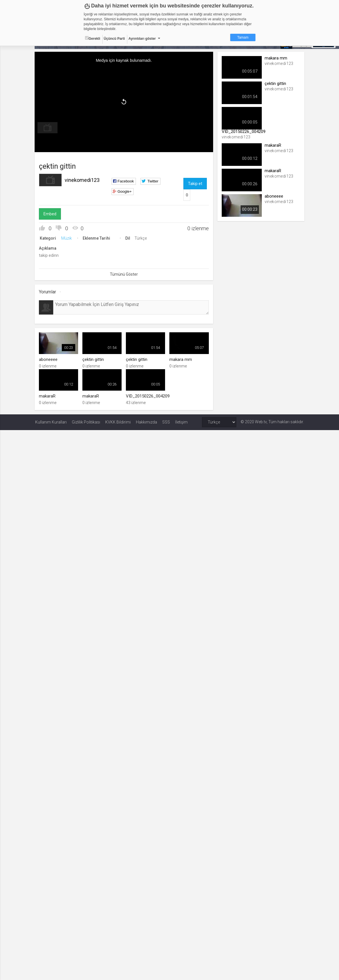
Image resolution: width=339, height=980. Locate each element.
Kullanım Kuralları (51, 422)
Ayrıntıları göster (142, 39)
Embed (50, 214)
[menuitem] (48, 128)
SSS (166, 422)
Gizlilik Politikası (86, 422)
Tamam (243, 37)
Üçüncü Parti (114, 39)
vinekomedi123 (83, 180)
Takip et (195, 183)
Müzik (67, 238)
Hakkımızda (146, 422)
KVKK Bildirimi (118, 422)
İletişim (181, 422)
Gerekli (93, 38)
